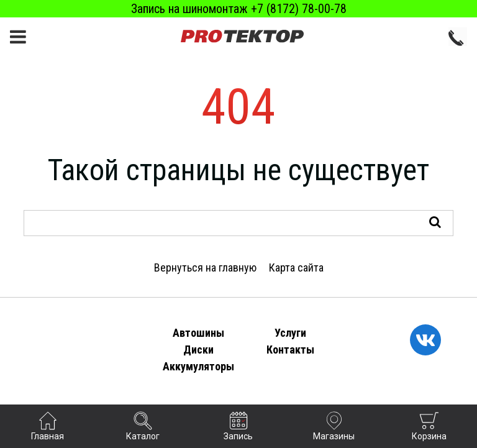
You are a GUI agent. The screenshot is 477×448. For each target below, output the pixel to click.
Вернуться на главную (205, 267)
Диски (198, 350)
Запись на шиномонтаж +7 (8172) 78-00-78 (239, 9)
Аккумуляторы (198, 366)
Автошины (198, 333)
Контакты (290, 350)
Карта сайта (296, 267)
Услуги (290, 333)
